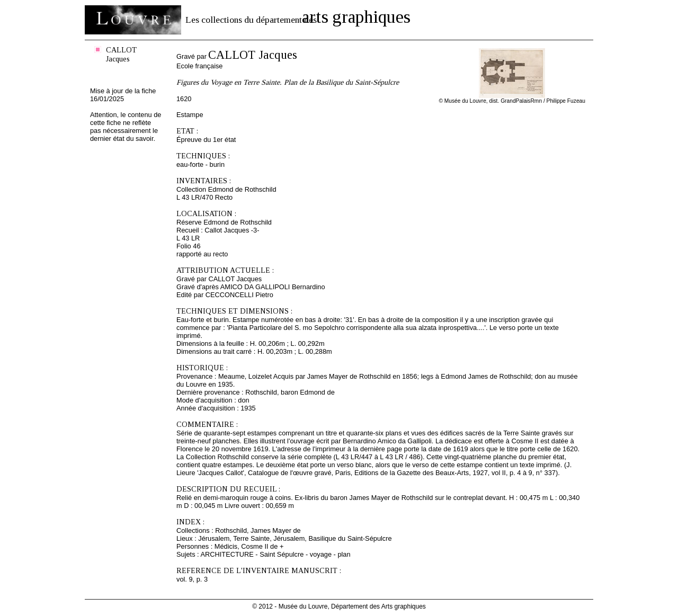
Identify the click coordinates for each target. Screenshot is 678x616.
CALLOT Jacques (121, 54)
